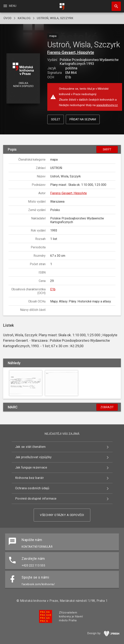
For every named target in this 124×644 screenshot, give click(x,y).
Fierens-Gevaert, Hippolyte (71, 52)
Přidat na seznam (83, 119)
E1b (53, 289)
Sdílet (56, 119)
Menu (10, 6)
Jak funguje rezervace (31, 467)
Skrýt (107, 149)
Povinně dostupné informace (36, 499)
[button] (23, 79)
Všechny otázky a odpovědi (62, 515)
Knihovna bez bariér (30, 478)
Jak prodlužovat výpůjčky (33, 457)
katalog (24, 18)
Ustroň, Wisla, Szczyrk (55, 18)
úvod (7, 18)
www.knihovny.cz (107, 105)
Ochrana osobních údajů (32, 488)
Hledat (114, 4)
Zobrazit (107, 407)
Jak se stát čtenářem (30, 447)
